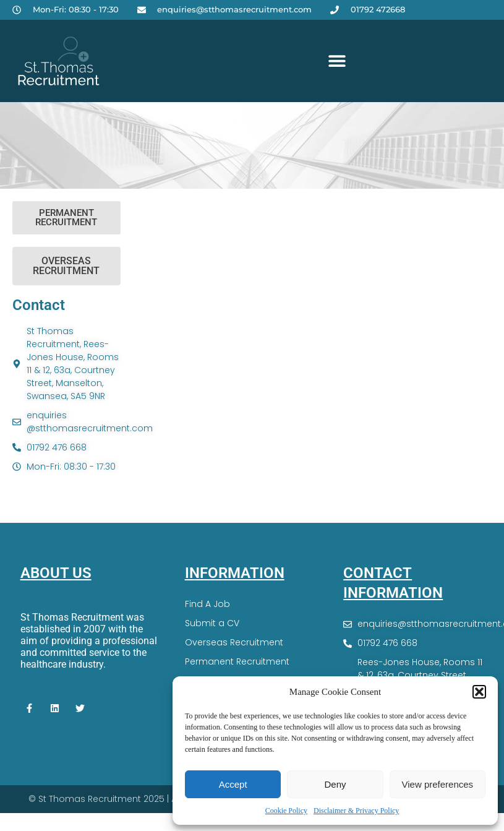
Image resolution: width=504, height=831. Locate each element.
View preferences (438, 784)
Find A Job (207, 604)
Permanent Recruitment (237, 661)
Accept (233, 784)
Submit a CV (212, 623)
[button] (479, 692)
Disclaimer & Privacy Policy (356, 811)
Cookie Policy (286, 811)
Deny (335, 784)
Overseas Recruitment (234, 642)
